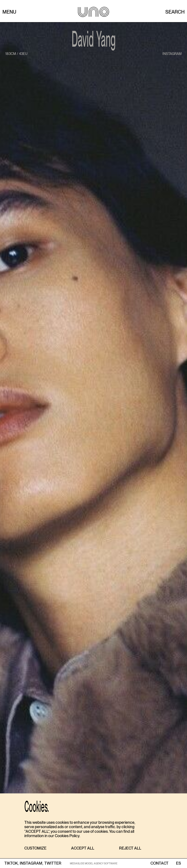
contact (159, 863)
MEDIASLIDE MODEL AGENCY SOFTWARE (94, 863)
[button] (35, 848)
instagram (172, 54)
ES (178, 863)
